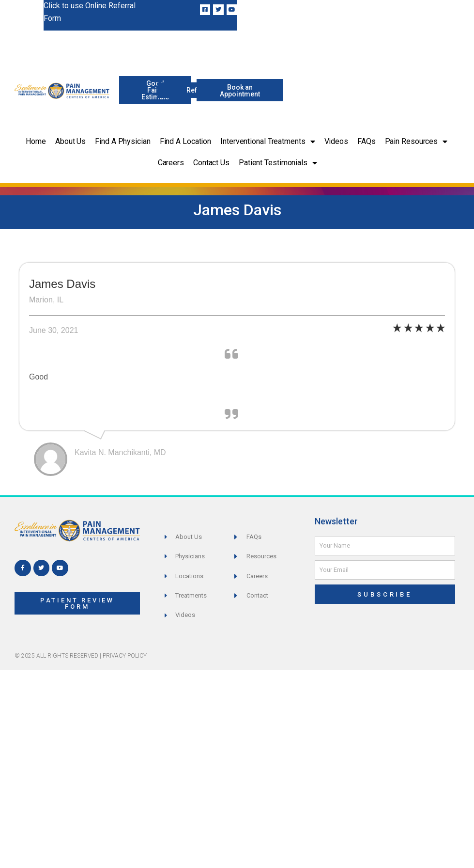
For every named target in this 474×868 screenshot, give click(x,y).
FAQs (367, 141)
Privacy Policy (125, 656)
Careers (171, 163)
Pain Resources (416, 142)
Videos (336, 141)
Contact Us (211, 163)
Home (36, 141)
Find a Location (186, 141)
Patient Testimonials (278, 163)
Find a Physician (122, 141)
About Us (70, 141)
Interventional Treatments (268, 142)
